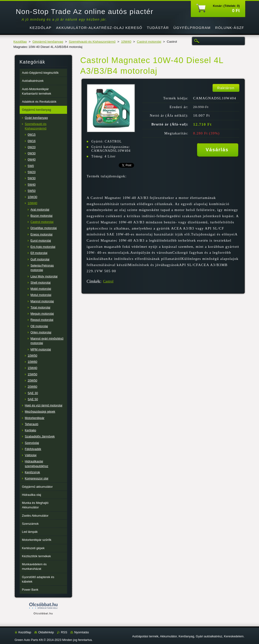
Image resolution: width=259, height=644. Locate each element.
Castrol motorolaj (149, 42)
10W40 (126, 42)
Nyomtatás (82, 632)
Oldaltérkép (46, 632)
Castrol (108, 281)
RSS (64, 632)
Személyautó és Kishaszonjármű (92, 42)
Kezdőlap (20, 42)
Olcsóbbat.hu (43, 613)
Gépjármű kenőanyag (48, 42)
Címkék (93, 281)
